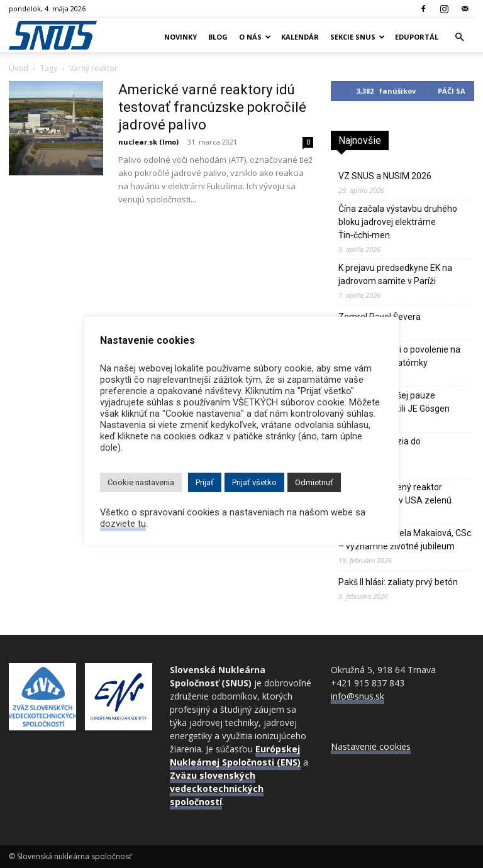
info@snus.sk (358, 696)
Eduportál (417, 37)
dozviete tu (123, 524)
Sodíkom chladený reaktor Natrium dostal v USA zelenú (395, 494)
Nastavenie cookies (371, 746)
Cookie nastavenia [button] (141, 482)
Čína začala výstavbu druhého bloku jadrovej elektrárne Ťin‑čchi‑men (398, 222)
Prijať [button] (205, 482)
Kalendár (300, 37)
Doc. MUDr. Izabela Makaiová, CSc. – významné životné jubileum (406, 540)
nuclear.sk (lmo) (148, 142)
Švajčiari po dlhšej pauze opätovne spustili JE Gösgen (394, 402)
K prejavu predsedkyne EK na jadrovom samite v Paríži (395, 274)
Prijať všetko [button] (254, 482)
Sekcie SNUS (358, 37)
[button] (459, 37)
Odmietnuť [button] (314, 482)
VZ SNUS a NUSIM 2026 (385, 176)
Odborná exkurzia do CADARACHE (380, 448)
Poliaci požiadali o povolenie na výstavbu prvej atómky (399, 356)
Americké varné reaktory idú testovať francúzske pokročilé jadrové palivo (212, 107)
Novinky (180, 37)
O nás (255, 37)
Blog (218, 37)
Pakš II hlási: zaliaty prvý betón (398, 582)
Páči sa (452, 91)
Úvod (19, 68)
